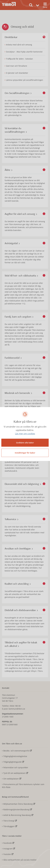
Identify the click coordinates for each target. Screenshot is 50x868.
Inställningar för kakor (25, 453)
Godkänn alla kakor (25, 443)
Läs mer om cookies (25, 434)
